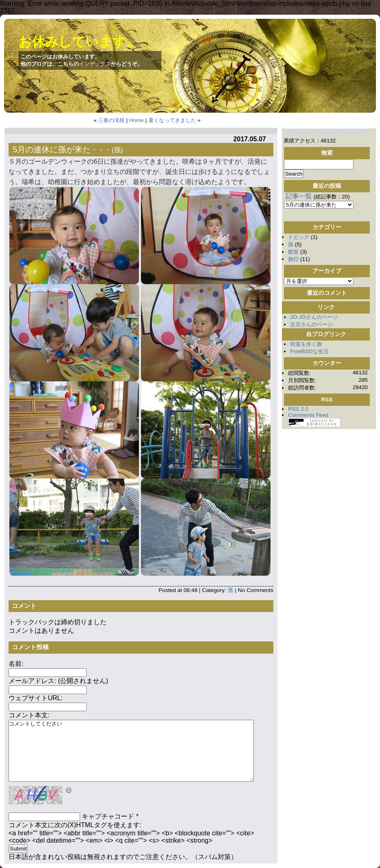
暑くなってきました (172, 120)
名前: (16, 664)
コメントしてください (131, 751)
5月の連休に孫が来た (52, 149)
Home (136, 120)
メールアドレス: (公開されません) (58, 681)
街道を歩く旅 (306, 344)
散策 (293, 252)
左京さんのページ (311, 324)
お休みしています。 (79, 42)
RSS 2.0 (298, 409)
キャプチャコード (108, 816)
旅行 (293, 259)
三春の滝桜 (111, 120)
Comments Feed (308, 415)
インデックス (95, 64)
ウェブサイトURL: (36, 698)
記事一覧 (299, 196)
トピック (299, 237)
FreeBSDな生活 (309, 351)
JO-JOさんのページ (314, 317)
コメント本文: (29, 715)
